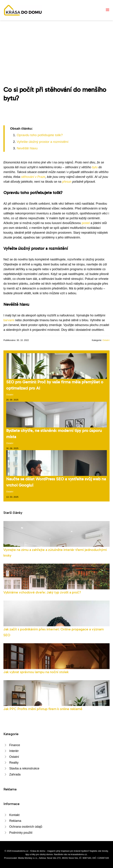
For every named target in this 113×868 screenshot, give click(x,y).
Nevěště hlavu (27, 148)
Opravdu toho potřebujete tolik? (40, 135)
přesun (67, 182)
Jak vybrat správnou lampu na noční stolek (36, 672)
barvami (9, 320)
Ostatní (106, 340)
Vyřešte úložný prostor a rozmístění (43, 142)
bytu (95, 167)
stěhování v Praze (33, 177)
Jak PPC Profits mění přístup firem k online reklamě (43, 709)
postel (86, 223)
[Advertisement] (56, 46)
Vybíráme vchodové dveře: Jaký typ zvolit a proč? (42, 592)
